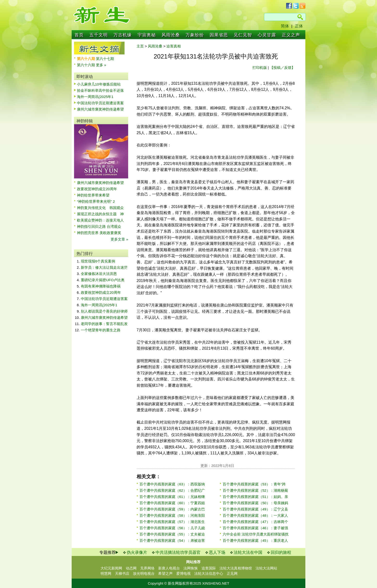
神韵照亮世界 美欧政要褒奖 (99, 233)
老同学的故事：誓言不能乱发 (104, 324)
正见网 (232, 573)
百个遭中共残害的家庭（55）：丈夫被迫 (172, 534)
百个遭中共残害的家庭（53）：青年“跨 (254, 484)
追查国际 (209, 568)
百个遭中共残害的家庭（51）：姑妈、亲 (255, 497)
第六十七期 (105, 59)
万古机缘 (123, 35)
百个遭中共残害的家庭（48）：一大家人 (255, 515)
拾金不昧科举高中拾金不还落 (100, 90)
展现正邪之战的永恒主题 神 (100, 214)
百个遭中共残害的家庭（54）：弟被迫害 (172, 540)
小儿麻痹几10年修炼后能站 (99, 84)
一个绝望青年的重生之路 (101, 330)
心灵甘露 (267, 35)
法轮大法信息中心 (209, 573)
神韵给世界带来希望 (93, 195)
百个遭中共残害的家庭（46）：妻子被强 (255, 528)
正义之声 (291, 35)
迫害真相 (174, 46)
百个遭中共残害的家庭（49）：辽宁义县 (255, 509)
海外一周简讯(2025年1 (95, 97)
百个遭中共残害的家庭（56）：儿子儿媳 (172, 528)
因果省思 (219, 35)
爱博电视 (183, 573)
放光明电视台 (144, 573)
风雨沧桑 (171, 35)
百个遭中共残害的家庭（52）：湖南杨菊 (255, 490)
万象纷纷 (195, 35)
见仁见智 (243, 35)
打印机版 (260, 68)
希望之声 (165, 573)
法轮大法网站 (266, 568)
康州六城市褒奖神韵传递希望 (100, 109)
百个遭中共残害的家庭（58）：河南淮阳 (172, 515)
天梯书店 (122, 573)
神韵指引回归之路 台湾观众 (99, 226)
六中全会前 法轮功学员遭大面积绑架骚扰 (256, 534)
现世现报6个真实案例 (98, 261)
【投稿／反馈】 (282, 68)
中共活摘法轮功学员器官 (178, 552)
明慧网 (106, 573)
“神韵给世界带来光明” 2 (96, 201)
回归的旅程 (281, 552)
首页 (79, 35)
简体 (285, 26)
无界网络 (147, 568)
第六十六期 (86, 65)
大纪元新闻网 (111, 568)
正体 (299, 26)
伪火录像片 (137, 552)
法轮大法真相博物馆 (236, 568)
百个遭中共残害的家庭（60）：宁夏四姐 (172, 503)
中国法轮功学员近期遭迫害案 (100, 103)
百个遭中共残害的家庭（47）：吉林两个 (255, 522)
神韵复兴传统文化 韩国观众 (100, 208)
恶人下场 (217, 552)
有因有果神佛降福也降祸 (101, 286)
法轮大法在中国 (248, 552)
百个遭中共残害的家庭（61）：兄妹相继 (172, 497)
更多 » (101, 65)
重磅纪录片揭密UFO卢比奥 (103, 280)
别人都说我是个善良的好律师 (104, 311)
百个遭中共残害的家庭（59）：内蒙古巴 (172, 509)
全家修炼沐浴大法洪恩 (99, 274)
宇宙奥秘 (147, 35)
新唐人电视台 (169, 568)
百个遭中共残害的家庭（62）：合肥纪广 (172, 490)
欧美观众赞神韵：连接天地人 (100, 220)
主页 (140, 46)
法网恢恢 (191, 568)
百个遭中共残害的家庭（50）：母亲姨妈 (255, 503)
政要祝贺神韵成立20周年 (97, 189)
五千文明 (99, 35)
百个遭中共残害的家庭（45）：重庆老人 (255, 540)
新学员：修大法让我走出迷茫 (104, 267)
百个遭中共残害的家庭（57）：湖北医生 (172, 522)
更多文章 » (119, 239)
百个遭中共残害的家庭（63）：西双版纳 (172, 484)
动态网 (131, 568)
